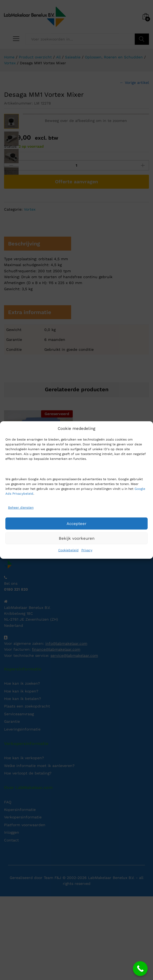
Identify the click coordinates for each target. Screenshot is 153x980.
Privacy (87, 550)
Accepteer (76, 524)
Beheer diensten (21, 508)
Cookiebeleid (68, 550)
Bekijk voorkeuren (77, 538)
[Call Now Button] (140, 969)
